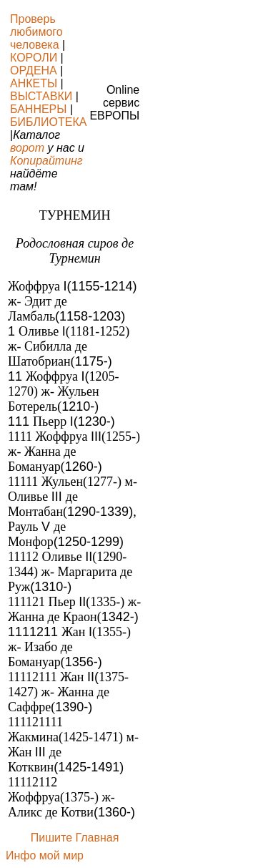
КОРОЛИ (34, 58)
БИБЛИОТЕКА (48, 122)
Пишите (51, 838)
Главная (97, 838)
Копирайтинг (46, 161)
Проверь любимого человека (36, 32)
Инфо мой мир (45, 855)
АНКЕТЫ (34, 83)
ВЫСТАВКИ (41, 96)
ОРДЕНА (34, 70)
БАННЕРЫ (38, 109)
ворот (27, 148)
